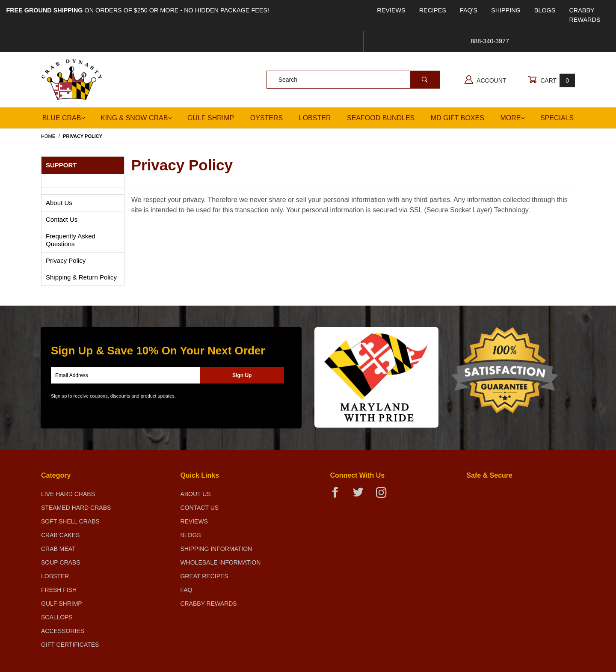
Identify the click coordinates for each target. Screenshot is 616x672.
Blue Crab (64, 118)
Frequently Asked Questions (71, 240)
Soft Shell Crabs (70, 521)
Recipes (433, 10)
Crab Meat (58, 549)
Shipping (506, 10)
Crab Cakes (60, 535)
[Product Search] (339, 80)
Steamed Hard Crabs (76, 508)
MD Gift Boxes (458, 118)
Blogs (545, 10)
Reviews (391, 10)
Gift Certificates (70, 645)
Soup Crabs (61, 562)
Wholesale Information (220, 562)
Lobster (315, 118)
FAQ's (469, 10)
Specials (557, 118)
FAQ (186, 590)
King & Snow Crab (136, 118)
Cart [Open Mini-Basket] (551, 80)
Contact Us (62, 219)
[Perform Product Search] (425, 80)
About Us (59, 203)
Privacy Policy (66, 260)
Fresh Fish (59, 590)
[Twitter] (362, 496)
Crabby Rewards (585, 15)
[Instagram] (385, 496)
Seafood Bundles (381, 118)
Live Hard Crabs (68, 494)
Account (485, 80)
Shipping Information (216, 549)
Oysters (267, 118)
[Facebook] (339, 496)
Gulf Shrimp (211, 118)
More (512, 118)
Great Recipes (204, 576)
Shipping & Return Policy (81, 277)
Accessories (63, 631)
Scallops (57, 617)
